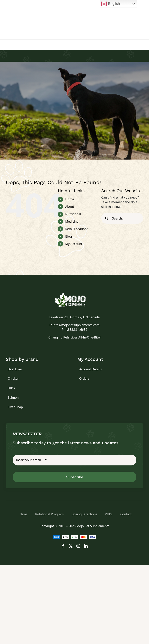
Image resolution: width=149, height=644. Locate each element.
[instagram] (78, 546)
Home (70, 199)
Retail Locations (77, 229)
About (70, 207)
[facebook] (63, 546)
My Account (74, 244)
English (110, 4)
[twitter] (71, 546)
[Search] (107, 218)
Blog (68, 236)
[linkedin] (86, 546)
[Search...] (122, 218)
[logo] (74, 294)
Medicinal (72, 221)
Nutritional (73, 214)
